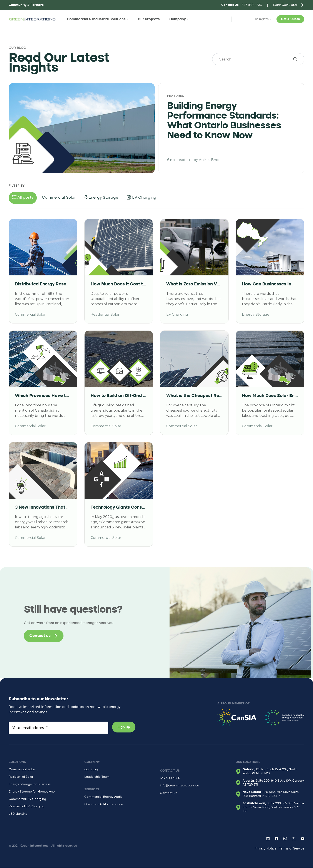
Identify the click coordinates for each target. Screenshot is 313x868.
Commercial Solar (22, 770)
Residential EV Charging (27, 807)
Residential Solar (21, 777)
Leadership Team (97, 777)
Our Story (91, 770)
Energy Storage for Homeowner (32, 792)
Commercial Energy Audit (103, 797)
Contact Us (169, 793)
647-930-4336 (170, 778)
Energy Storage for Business (30, 784)
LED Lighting (18, 814)
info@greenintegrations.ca (180, 786)
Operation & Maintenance (104, 804)
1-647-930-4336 (241, 5)
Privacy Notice (265, 849)
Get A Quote (290, 19)
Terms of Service (292, 849)
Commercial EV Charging (27, 799)
